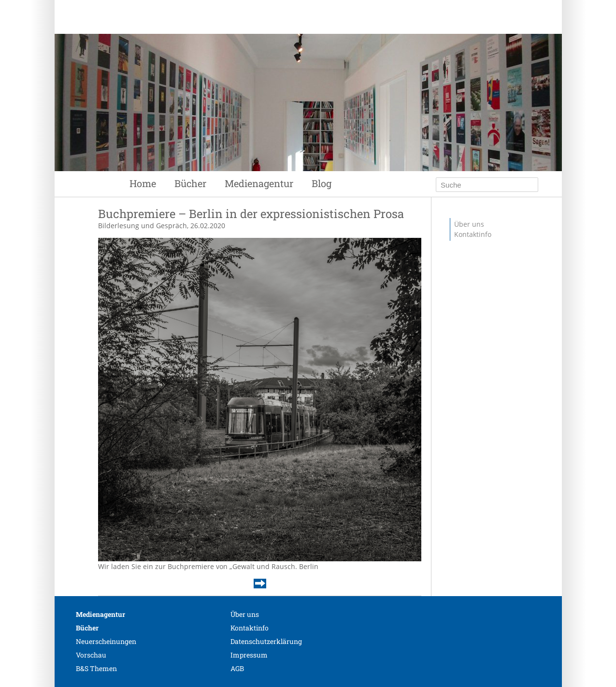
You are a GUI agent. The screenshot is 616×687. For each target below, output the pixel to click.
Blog (322, 183)
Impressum (249, 655)
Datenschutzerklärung (266, 641)
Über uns (469, 224)
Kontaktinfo (473, 234)
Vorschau (91, 655)
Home (143, 183)
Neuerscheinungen (106, 641)
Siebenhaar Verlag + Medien (270, 44)
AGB (237, 668)
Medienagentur (259, 183)
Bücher (190, 183)
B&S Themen (96, 668)
